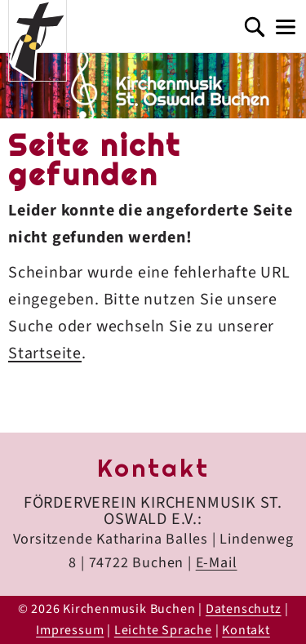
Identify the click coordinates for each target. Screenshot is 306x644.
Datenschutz (244, 609)
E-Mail (217, 563)
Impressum (70, 630)
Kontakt (246, 630)
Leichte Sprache (163, 630)
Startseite (45, 353)
